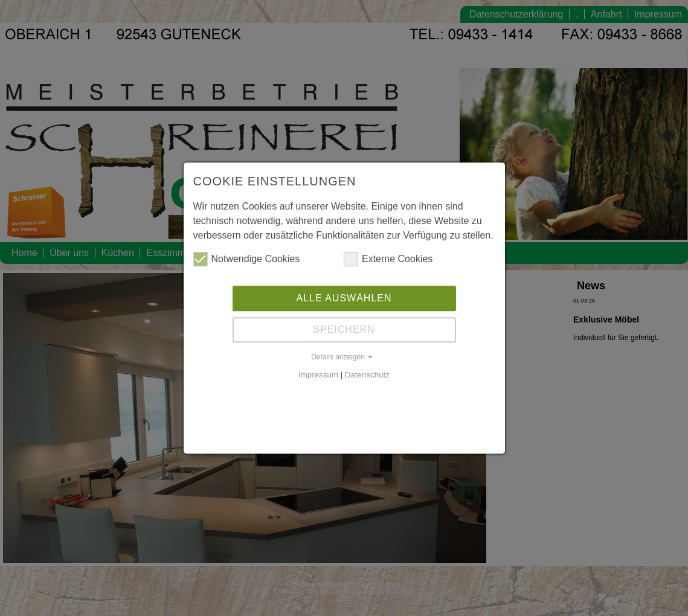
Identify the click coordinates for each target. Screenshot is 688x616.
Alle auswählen (344, 298)
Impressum (318, 375)
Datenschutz (367, 375)
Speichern (344, 329)
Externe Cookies (388, 259)
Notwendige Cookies (247, 259)
